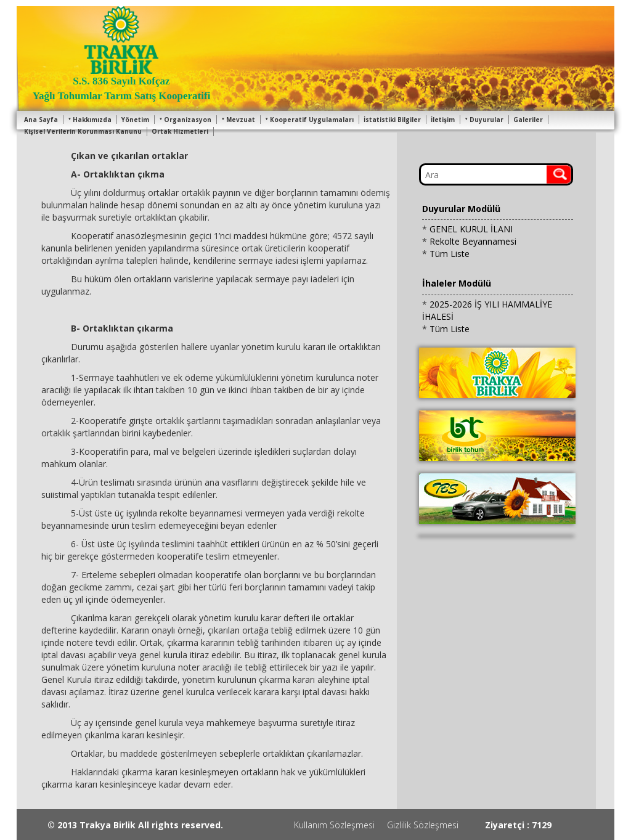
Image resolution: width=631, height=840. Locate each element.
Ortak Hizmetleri (180, 131)
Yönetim (135, 120)
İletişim (443, 120)
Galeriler (528, 120)
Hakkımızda (90, 120)
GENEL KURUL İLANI (471, 229)
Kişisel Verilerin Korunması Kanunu (83, 131)
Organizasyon (185, 120)
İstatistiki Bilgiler (392, 120)
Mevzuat (238, 120)
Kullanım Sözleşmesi (334, 825)
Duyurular (484, 120)
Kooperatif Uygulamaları (309, 120)
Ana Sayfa (41, 120)
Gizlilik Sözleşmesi (423, 825)
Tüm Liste (450, 254)
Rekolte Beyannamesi (473, 241)
